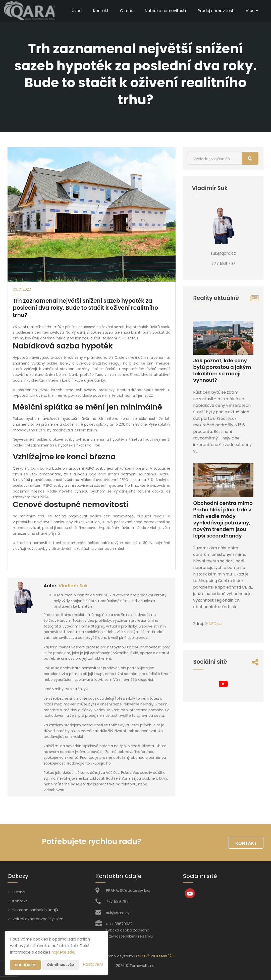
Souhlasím (25, 965)
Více (252, 11)
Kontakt (101, 11)
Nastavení (93, 964)
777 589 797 (117, 901)
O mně (127, 11)
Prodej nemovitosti (216, 11)
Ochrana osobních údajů (35, 910)
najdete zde (63, 952)
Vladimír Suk (73, 586)
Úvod (77, 11)
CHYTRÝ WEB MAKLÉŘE (155, 956)
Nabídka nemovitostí (165, 11)
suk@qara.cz (118, 913)
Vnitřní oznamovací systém (38, 919)
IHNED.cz (213, 624)
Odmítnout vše (60, 965)
